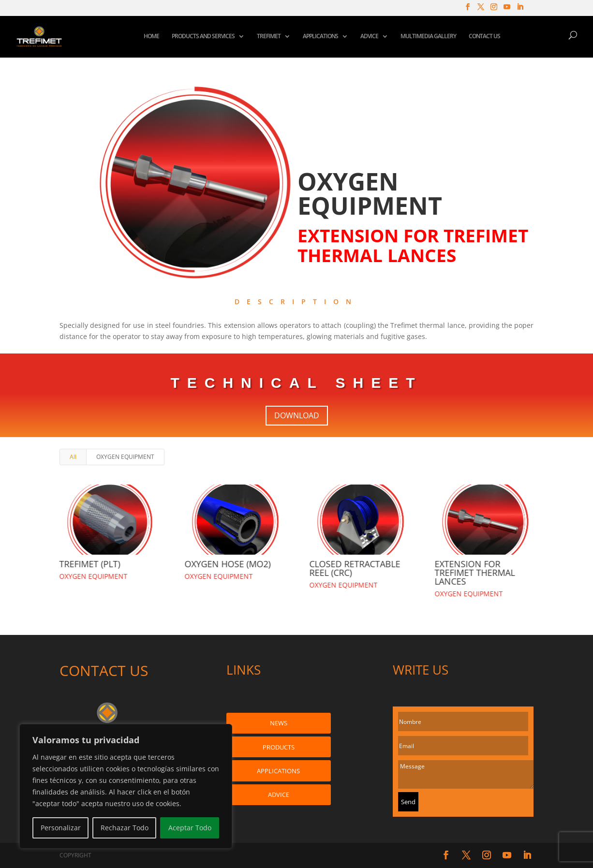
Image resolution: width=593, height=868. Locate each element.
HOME (151, 37)
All (73, 457)
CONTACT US (484, 37)
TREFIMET (269, 37)
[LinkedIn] (520, 10)
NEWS (279, 723)
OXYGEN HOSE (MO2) (227, 564)
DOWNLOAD (297, 415)
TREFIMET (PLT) (89, 564)
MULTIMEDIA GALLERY (428, 37)
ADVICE (369, 37)
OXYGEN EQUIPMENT (125, 457)
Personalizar (61, 828)
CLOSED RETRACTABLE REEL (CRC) (355, 568)
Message (466, 774)
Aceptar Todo (190, 828)
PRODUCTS (279, 747)
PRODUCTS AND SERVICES (203, 37)
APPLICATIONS (320, 37)
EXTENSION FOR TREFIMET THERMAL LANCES (474, 573)
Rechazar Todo (125, 828)
